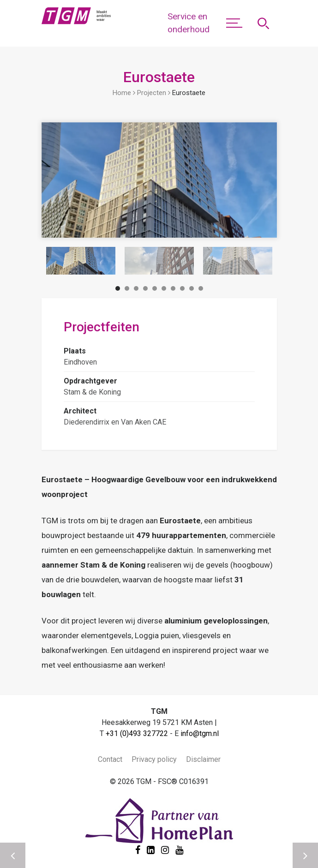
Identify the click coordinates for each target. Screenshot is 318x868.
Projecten (152, 93)
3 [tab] (136, 290)
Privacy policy (154, 759)
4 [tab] (145, 290)
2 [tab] (127, 290)
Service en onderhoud (189, 23)
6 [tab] (164, 290)
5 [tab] (155, 290)
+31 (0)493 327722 (137, 733)
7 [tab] (173, 290)
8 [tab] (182, 290)
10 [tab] (201, 290)
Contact (110, 759)
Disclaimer (203, 759)
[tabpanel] (81, 261)
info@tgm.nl (200, 733)
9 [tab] (192, 290)
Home (122, 93)
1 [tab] (118, 290)
